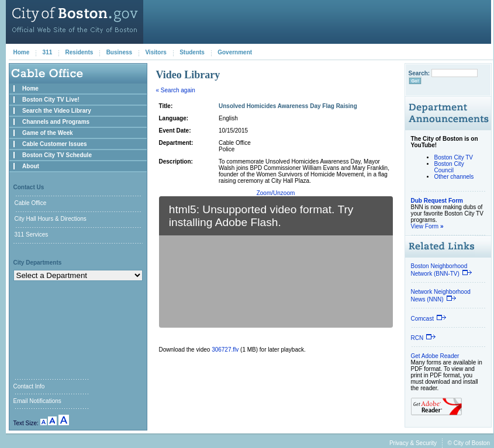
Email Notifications (37, 401)
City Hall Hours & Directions (51, 219)
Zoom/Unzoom (276, 193)
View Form (427, 226)
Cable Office (31, 203)
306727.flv (225, 350)
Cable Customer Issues (55, 144)
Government (235, 52)
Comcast (429, 319)
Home (22, 52)
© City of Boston (469, 443)
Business (119, 52)
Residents (80, 52)
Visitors (156, 52)
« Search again (176, 90)
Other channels (454, 177)
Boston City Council (449, 167)
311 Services (32, 235)
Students (192, 52)
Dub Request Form (437, 201)
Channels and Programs (56, 122)
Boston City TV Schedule (57, 155)
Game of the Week (48, 133)
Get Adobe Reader (435, 356)
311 (48, 52)
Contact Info (29, 386)
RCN (424, 338)
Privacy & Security (413, 443)
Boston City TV (454, 157)
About (31, 166)
